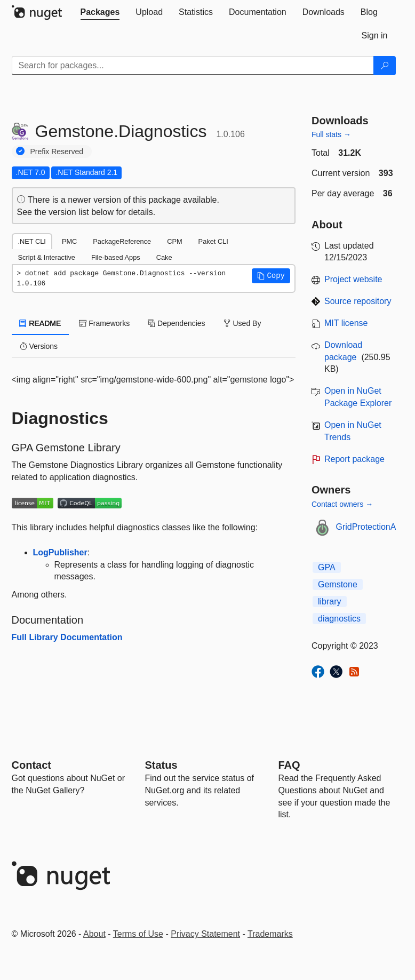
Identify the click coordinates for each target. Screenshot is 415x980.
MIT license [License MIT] (346, 323)
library (330, 601)
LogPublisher (60, 552)
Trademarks (270, 934)
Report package (354, 459)
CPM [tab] (174, 241)
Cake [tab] (164, 257)
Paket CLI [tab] (213, 241)
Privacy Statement (205, 934)
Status (161, 765)
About (94, 934)
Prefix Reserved (57, 152)
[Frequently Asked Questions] (289, 765)
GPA (327, 567)
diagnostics (339, 619)
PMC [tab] (69, 241)
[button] (271, 276)
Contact (31, 765)
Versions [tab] (39, 346)
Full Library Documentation (67, 637)
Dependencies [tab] (176, 323)
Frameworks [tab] (104, 323)
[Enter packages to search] (193, 66)
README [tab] (41, 323)
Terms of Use (138, 934)
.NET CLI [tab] (32, 241)
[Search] (385, 66)
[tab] (100, 12)
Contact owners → (342, 504)
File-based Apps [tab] (116, 257)
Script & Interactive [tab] (47, 257)
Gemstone (338, 584)
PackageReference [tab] (122, 241)
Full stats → (331, 134)
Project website (353, 279)
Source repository (358, 301)
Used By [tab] (242, 323)
